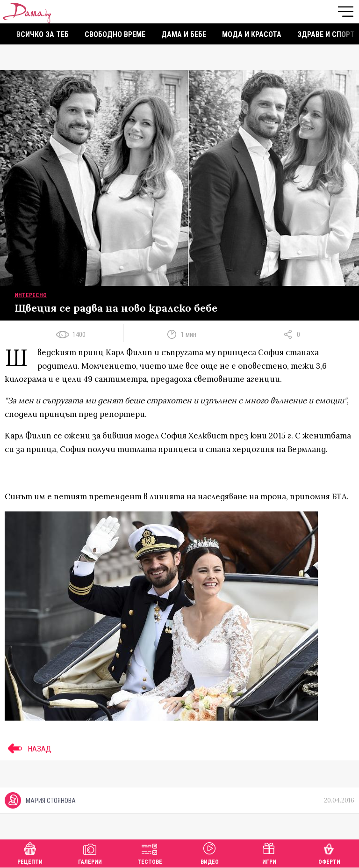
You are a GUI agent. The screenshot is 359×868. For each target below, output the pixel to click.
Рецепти (30, 852)
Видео (210, 852)
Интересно (31, 295)
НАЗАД (28, 749)
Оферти (329, 852)
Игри (269, 852)
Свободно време (115, 34)
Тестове (150, 852)
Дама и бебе (184, 34)
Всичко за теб (43, 34)
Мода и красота (252, 34)
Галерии (90, 852)
